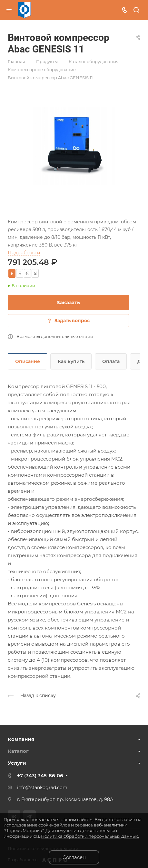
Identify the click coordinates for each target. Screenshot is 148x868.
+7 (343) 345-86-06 (40, 775)
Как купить (71, 361)
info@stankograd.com (42, 788)
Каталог (18, 751)
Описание (28, 361)
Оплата (111, 361)
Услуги (17, 763)
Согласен (74, 857)
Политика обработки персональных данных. (90, 836)
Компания (21, 739)
